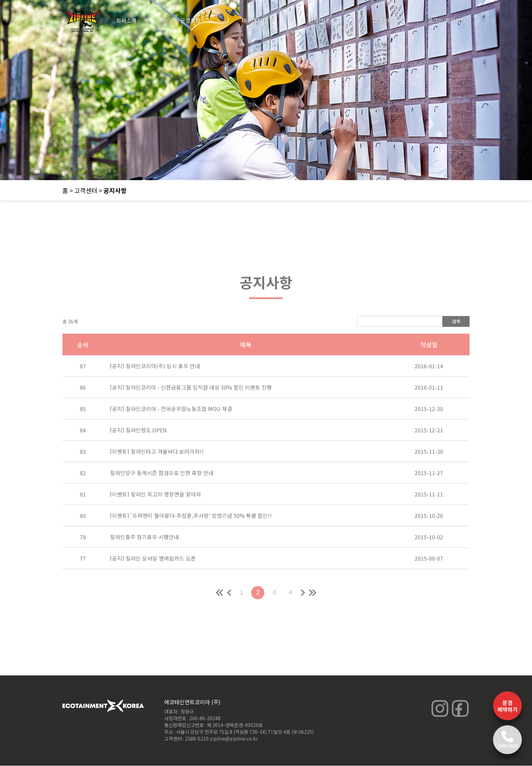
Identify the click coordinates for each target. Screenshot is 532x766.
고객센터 (383, 20)
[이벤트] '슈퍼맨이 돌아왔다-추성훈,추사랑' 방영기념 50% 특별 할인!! (191, 530)
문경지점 (190, 20)
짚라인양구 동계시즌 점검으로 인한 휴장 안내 (162, 487)
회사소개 (126, 20)
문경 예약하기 (508, 706)
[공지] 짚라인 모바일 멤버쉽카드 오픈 (153, 573)
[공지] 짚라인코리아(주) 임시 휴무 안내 (155, 380)
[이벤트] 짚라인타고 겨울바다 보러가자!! (157, 466)
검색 (456, 336)
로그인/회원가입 (447, 20)
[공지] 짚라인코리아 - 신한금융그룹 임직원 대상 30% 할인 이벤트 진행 (191, 402)
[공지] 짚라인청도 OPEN (138, 444)
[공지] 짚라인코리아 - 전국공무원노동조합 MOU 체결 (171, 423)
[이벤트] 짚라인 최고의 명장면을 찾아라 (155, 509)
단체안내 (319, 20)
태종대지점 (254, 20)
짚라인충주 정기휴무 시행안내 (144, 551)
